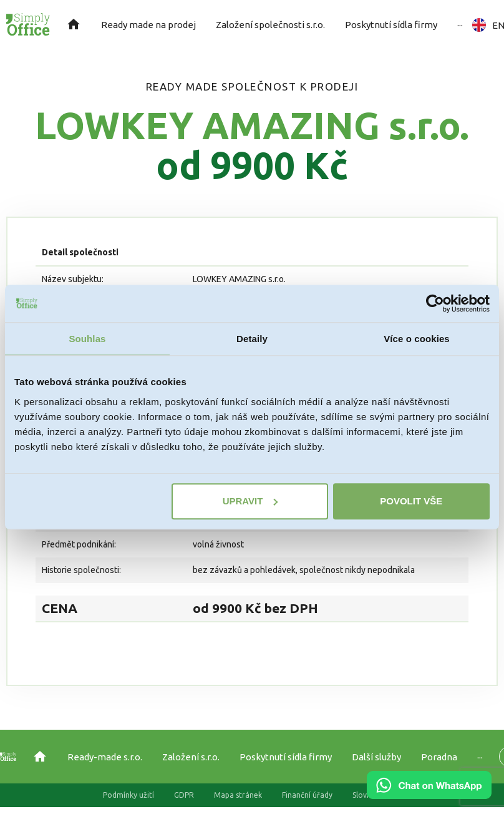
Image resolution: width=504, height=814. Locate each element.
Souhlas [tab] (87, 339)
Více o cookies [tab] (417, 339)
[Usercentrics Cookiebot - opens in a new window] (435, 303)
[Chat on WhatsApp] (429, 795)
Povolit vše (411, 501)
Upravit (250, 501)
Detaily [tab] (252, 339)
